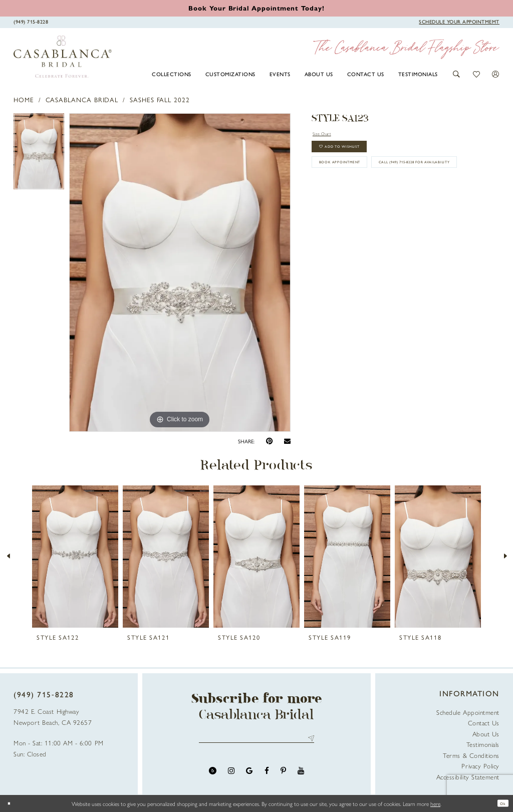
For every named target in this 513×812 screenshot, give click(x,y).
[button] (457, 74)
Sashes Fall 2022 (160, 99)
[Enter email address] (257, 741)
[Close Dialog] (12, 803)
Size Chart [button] (328, 134)
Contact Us (484, 723)
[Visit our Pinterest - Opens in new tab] (283, 776)
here (435, 803)
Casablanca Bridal (82, 99)
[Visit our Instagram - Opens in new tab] (231, 776)
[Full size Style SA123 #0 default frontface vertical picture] (180, 273)
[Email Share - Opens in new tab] (287, 441)
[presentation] (75, 557)
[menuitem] (172, 74)
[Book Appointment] (459, 22)
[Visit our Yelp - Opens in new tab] (213, 776)
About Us (486, 734)
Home (24, 99)
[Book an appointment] (256, 8)
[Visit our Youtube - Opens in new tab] (301, 776)
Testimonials (483, 744)
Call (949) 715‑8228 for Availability (380, 202)
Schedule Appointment (468, 712)
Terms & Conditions (471, 755)
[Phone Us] (31, 22)
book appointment (355, 178)
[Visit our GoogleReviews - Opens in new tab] (249, 776)
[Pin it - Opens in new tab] (269, 441)
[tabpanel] (39, 154)
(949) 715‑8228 (44, 694)
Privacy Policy (480, 766)
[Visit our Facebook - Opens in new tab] (267, 776)
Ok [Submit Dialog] (500, 803)
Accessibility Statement (468, 777)
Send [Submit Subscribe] (309, 741)
